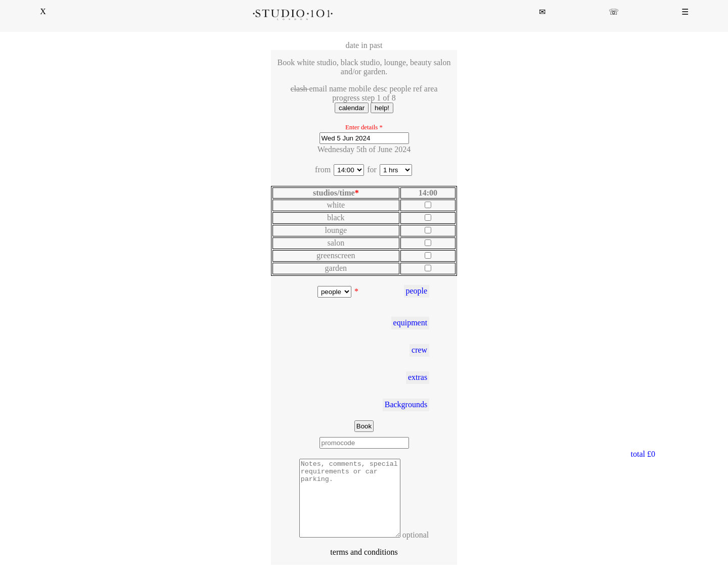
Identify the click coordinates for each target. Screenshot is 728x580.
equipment (411, 323)
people (416, 291)
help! (382, 108)
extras (418, 377)
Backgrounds (406, 404)
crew (419, 350)
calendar (352, 108)
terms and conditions (364, 567)
